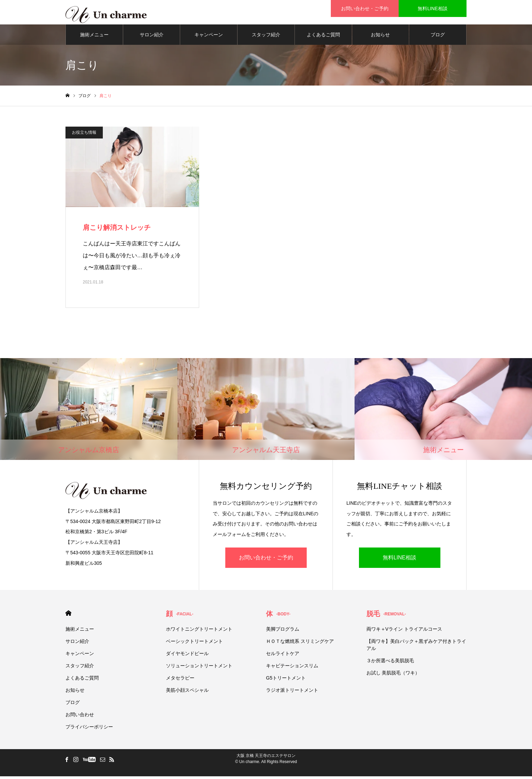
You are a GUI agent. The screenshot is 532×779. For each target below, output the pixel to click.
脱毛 (386, 616)
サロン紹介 (152, 37)
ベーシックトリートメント (194, 644)
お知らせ (380, 37)
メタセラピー (180, 681)
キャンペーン (209, 37)
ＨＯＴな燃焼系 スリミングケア (300, 644)
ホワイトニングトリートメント (199, 632)
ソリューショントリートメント (199, 668)
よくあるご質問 (323, 37)
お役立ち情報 (84, 135)
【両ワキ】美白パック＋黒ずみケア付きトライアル (416, 647)
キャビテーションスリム (292, 668)
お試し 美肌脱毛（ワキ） (393, 675)
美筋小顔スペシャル (187, 693)
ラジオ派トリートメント (292, 693)
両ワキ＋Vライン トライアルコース (404, 632)
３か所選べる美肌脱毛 (390, 663)
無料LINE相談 (400, 560)
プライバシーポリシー (89, 729)
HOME (68, 616)
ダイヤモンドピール (187, 656)
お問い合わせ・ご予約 (266, 560)
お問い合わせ (80, 717)
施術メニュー (94, 37)
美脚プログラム (283, 632)
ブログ (438, 37)
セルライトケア (283, 656)
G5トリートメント (286, 681)
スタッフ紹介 (266, 37)
